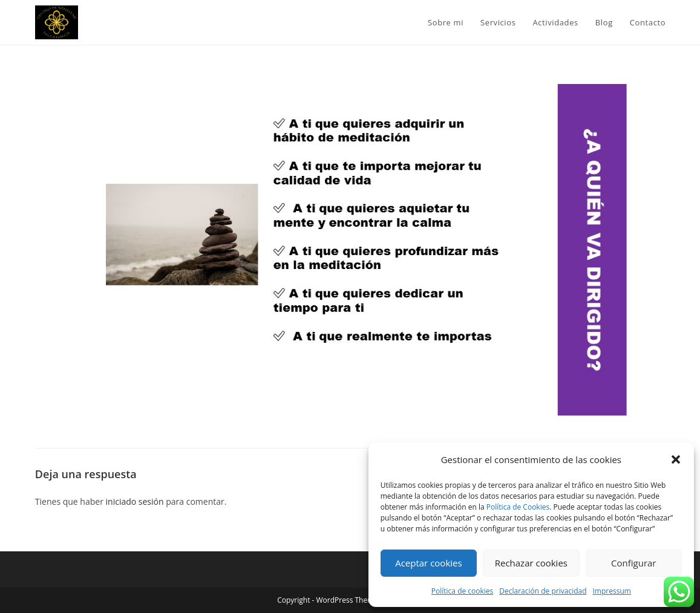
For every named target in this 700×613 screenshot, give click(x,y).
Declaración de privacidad (543, 591)
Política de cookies (463, 591)
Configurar (633, 563)
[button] (676, 459)
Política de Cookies (518, 507)
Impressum (612, 591)
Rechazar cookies (531, 563)
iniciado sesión (135, 501)
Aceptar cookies (428, 563)
